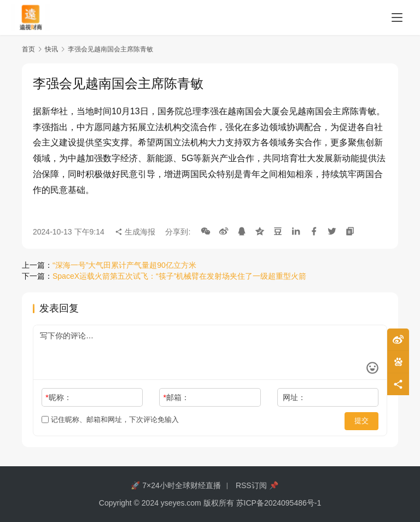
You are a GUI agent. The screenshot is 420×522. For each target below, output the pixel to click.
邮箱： (176, 397)
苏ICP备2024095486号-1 (279, 503)
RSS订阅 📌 (257, 485)
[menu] (397, 17)
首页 (28, 49)
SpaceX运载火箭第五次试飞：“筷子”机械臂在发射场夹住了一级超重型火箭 (179, 276)
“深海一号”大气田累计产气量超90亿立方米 (124, 265)
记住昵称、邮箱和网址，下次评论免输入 (110, 420)
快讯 (51, 49)
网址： (294, 397)
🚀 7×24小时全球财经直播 (176, 485)
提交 (363, 420)
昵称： (58, 397)
